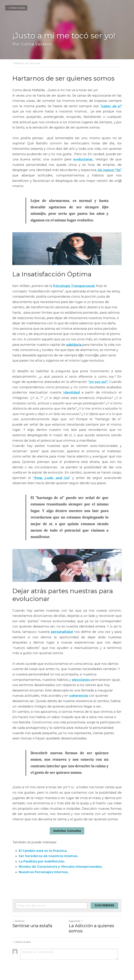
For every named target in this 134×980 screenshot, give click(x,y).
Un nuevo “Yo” (110, 170)
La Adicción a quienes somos (91, 928)
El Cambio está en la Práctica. (43, 850)
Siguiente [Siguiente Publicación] (76, 921)
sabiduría (74, 345)
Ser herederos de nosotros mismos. (49, 856)
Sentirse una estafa (32, 925)
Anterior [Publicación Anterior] (18, 921)
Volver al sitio (16, 8)
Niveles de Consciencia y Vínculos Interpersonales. (61, 867)
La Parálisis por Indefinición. (42, 861)
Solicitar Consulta (67, 831)
